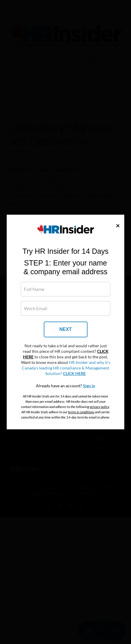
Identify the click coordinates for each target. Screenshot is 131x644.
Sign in (89, 386)
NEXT (65, 329)
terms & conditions (81, 412)
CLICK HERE (74, 374)
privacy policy (99, 407)
